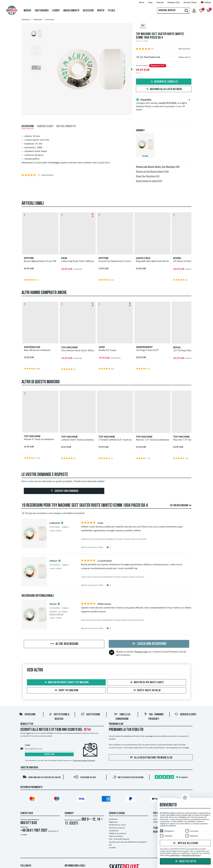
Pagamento (113, 822)
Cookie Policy (175, 855)
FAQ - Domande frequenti (119, 839)
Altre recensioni (64, 644)
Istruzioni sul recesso (117, 828)
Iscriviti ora (49, 754)
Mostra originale (56, 614)
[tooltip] (189, 57)
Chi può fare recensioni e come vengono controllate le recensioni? (53, 513)
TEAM (156, 828)
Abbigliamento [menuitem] (71, 11)
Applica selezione (185, 843)
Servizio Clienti (185, 715)
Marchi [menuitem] (27, 11)
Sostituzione (91, 715)
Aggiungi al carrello (164, 82)
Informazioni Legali (75, 866)
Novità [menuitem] (101, 11)
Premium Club (141, 652)
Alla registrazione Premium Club (151, 758)
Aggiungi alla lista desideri (164, 89)
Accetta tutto (185, 861)
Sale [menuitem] (112, 11)
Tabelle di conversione (118, 833)
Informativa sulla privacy (191, 855)
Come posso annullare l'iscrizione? (84, 760)
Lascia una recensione (149, 644)
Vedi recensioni (184, 49)
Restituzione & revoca (117, 825)
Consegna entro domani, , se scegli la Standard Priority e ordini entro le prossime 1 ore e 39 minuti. (164, 104)
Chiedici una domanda (64, 491)
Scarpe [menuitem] (56, 11)
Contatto (112, 848)
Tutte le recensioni (116, 836)
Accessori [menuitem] (88, 11)
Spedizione (27, 715)
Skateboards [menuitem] (42, 11)
